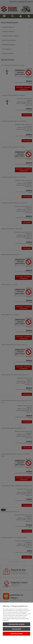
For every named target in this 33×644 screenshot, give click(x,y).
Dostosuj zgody (16, 629)
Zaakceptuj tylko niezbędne (16, 624)
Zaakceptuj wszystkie (16, 634)
